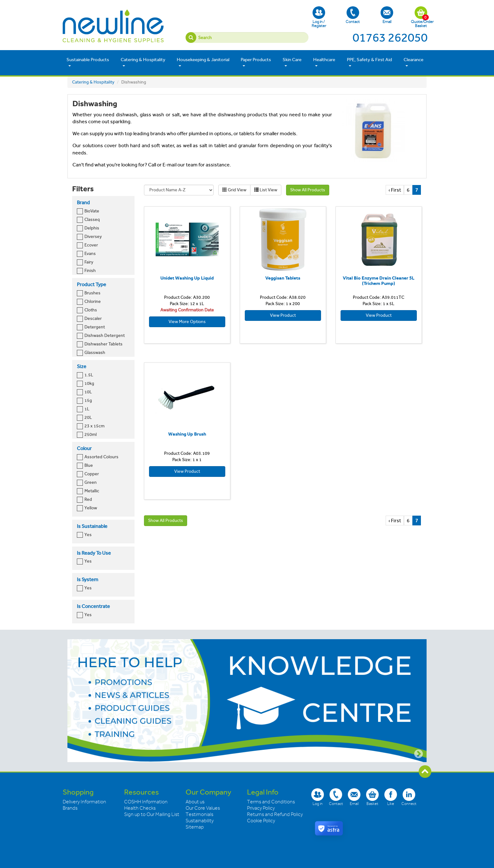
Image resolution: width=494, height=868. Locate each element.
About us (195, 802)
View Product (283, 315)
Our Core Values (203, 808)
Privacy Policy (261, 808)
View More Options (187, 322)
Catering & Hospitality (143, 62)
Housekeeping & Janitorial (203, 62)
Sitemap (195, 827)
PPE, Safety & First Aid (369, 62)
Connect (409, 797)
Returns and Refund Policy (275, 814)
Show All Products (308, 190)
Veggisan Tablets (283, 278)
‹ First (395, 190)
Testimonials (199, 814)
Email (387, 15)
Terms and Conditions (271, 802)
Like (391, 797)
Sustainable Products (88, 62)
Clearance (414, 62)
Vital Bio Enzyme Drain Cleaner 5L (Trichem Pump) (379, 281)
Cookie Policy (261, 821)
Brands (70, 808)
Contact (353, 15)
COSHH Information (146, 802)
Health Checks (140, 808)
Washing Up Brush (187, 434)
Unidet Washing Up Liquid (187, 278)
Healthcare (324, 62)
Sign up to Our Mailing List (152, 814)
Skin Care (292, 62)
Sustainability (200, 821)
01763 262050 (390, 38)
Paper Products (256, 62)
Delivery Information (84, 802)
